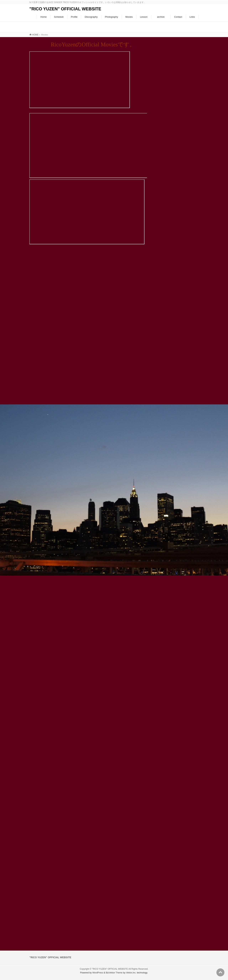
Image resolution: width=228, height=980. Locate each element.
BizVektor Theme (114, 973)
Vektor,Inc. (131, 973)
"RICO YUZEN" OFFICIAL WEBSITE (65, 9)
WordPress (98, 973)
